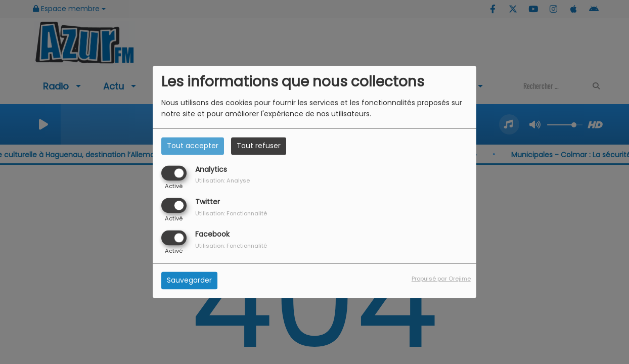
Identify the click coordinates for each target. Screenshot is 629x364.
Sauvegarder (189, 281)
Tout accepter (193, 146)
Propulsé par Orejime (441, 279)
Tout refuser (259, 146)
